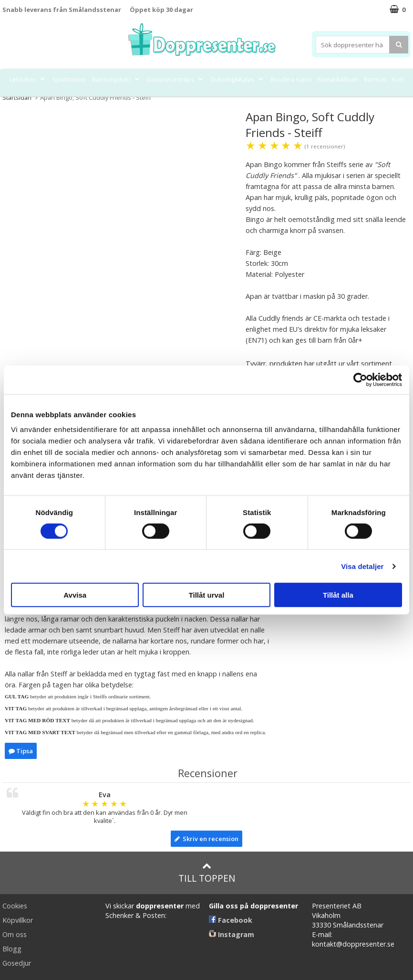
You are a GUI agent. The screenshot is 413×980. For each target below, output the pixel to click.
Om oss (15, 934)
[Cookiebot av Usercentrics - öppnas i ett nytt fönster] (360, 379)
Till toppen (207, 873)
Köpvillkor (18, 920)
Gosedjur (17, 963)
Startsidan (17, 97)
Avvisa (75, 595)
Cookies (15, 906)
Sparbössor (69, 79)
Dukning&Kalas (238, 79)
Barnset (375, 79)
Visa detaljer (362, 566)
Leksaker (28, 79)
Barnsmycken (117, 79)
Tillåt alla (338, 595)
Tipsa (21, 751)
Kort (398, 79)
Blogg (12, 949)
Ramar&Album (338, 79)
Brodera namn (291, 79)
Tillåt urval (207, 595)
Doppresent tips (176, 79)
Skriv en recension (206, 839)
